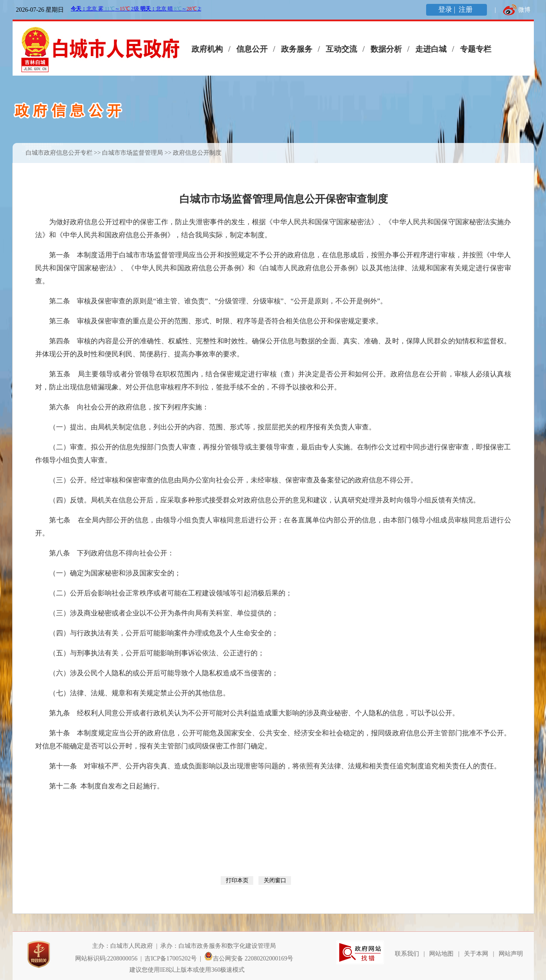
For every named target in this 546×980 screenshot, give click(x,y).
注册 (467, 9)
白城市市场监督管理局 (132, 153)
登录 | (448, 9)
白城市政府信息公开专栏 (59, 153)
